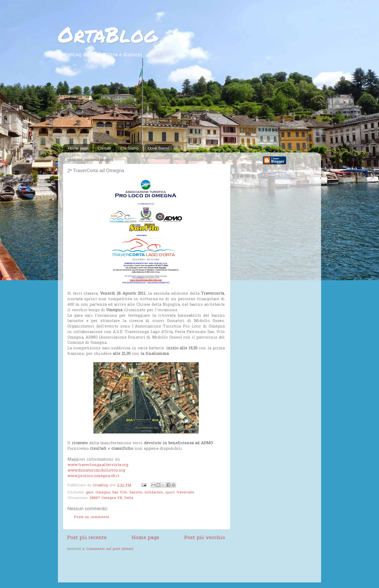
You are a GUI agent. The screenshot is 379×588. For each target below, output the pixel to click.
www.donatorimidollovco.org (96, 471)
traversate (185, 493)
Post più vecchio (205, 538)
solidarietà (154, 493)
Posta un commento (92, 517)
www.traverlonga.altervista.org (98, 465)
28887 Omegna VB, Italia (111, 498)
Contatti (104, 148)
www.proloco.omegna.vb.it (93, 476)
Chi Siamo (130, 148)
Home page (78, 148)
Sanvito (136, 493)
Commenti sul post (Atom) (110, 549)
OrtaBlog (108, 34)
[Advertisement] (189, 105)
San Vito (120, 493)
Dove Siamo (158, 148)
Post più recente (87, 538)
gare (90, 493)
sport (170, 493)
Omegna (103, 493)
